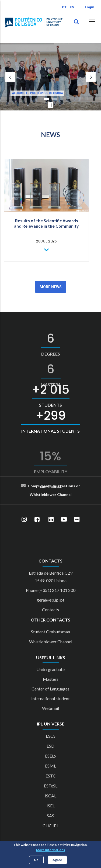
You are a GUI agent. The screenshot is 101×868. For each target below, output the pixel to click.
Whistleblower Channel (51, 642)
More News (51, 287)
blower (50, 494)
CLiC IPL (51, 826)
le (42, 494)
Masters (51, 679)
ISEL (51, 806)
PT (64, 7)
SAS (50, 816)
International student (50, 698)
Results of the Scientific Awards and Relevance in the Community (46, 223)
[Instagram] (24, 519)
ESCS (51, 736)
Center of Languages (50, 689)
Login (90, 7)
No (36, 860)
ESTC (51, 776)
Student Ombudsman (50, 632)
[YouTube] (64, 519)
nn (66, 494)
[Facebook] (37, 519)
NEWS (50, 135)
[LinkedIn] (51, 519)
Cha (61, 494)
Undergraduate (50, 669)
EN (72, 7)
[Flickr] (77, 519)
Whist (35, 494)
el (70, 494)
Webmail (50, 708)
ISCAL (50, 796)
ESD (50, 746)
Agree (57, 860)
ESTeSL (51, 786)
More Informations (50, 850)
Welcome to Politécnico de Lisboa (37, 93)
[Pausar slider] (51, 105)
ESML (50, 766)
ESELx (51, 756)
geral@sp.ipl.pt (50, 600)
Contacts (50, 610)
